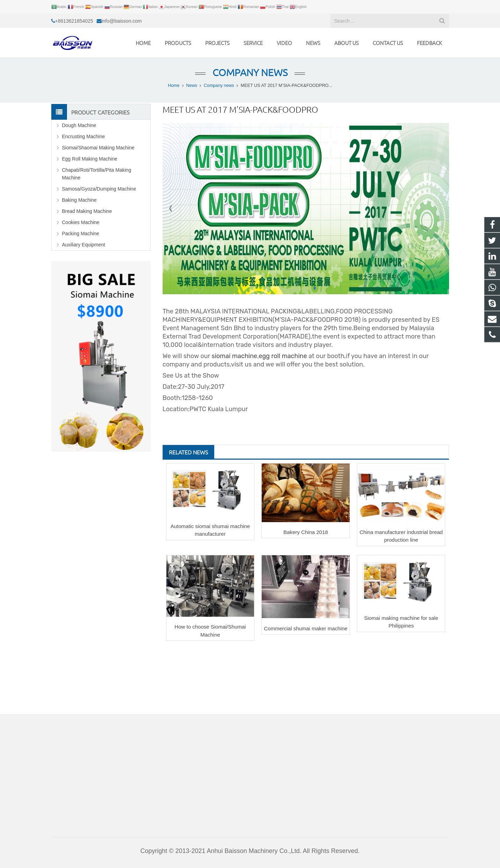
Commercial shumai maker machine (305, 628)
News (192, 86)
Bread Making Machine (87, 211)
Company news (250, 72)
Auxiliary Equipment (84, 245)
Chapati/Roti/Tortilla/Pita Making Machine (97, 174)
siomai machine (234, 356)
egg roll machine (283, 356)
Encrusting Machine (84, 136)
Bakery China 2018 (306, 532)
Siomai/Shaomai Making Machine (98, 148)
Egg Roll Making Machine (90, 159)
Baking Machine (80, 200)
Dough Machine (79, 125)
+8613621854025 (74, 21)
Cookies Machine (81, 222)
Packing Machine (81, 233)
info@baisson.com (122, 21)
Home (174, 86)
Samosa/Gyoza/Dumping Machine (99, 189)
